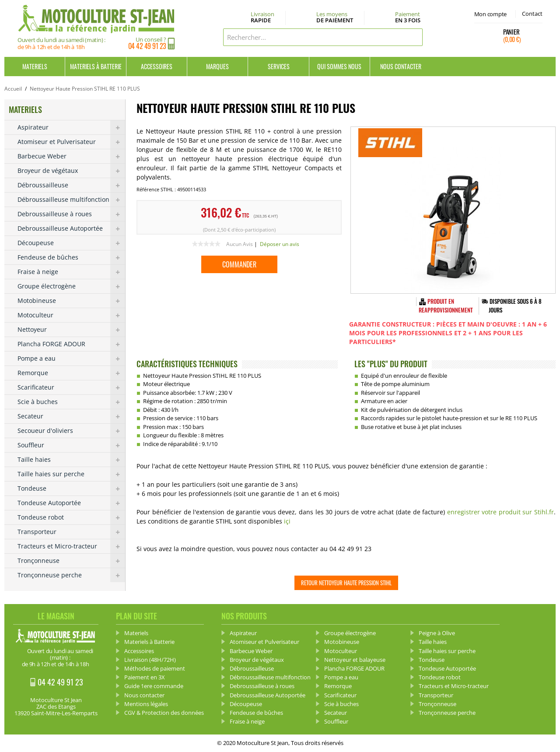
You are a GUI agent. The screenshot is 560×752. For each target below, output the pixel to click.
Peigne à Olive (437, 633)
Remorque (71, 373)
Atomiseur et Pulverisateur (71, 142)
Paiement (408, 17)
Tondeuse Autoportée (71, 503)
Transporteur (71, 532)
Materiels (35, 66)
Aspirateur (71, 127)
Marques (217, 66)
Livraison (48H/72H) (150, 660)
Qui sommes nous (339, 66)
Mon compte (490, 14)
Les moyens (335, 18)
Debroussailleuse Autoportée (71, 228)
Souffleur (71, 445)
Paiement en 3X (145, 677)
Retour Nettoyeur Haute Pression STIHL (346, 583)
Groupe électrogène (71, 286)
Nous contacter (401, 66)
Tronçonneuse (71, 561)
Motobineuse (71, 301)
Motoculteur (71, 315)
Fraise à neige (71, 272)
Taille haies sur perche (71, 474)
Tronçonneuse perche (71, 575)
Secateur (71, 416)
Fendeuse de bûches (71, 257)
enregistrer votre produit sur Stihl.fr (500, 512)
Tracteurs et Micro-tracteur (71, 546)
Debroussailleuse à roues (71, 214)
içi (287, 521)
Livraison (262, 18)
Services (279, 66)
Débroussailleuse (71, 185)
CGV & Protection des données (164, 713)
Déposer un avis (280, 244)
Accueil (13, 89)
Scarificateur (71, 387)
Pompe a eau (71, 358)
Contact (532, 14)
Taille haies (71, 460)
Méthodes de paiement (155, 668)
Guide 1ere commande (154, 686)
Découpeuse (71, 243)
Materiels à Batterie (96, 66)
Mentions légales (146, 704)
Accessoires (157, 66)
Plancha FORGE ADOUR (71, 344)
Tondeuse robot (71, 517)
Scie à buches (71, 402)
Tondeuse (71, 488)
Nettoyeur (71, 330)
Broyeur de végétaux (71, 171)
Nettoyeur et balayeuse (355, 660)
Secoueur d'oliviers (71, 431)
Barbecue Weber (71, 156)
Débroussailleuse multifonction (71, 200)
